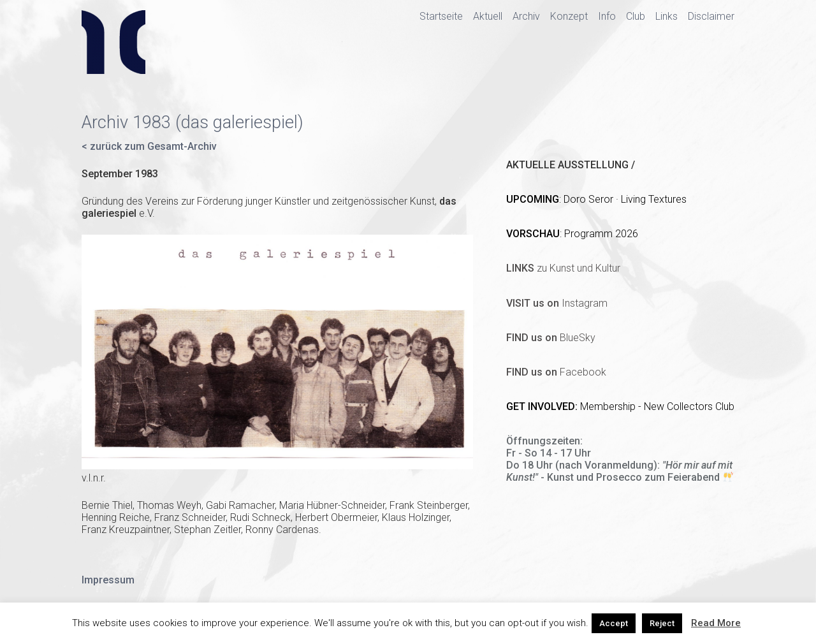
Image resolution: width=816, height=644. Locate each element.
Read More (716, 623)
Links (667, 16)
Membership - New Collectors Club (657, 406)
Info (607, 16)
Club (636, 16)
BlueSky (551, 338)
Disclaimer (711, 16)
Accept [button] (614, 623)
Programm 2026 (601, 234)
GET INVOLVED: (543, 406)
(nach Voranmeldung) (606, 465)
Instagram (557, 303)
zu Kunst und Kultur (563, 268)
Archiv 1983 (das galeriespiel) (193, 122)
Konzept (569, 16)
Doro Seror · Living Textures (625, 199)
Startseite (441, 16)
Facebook (556, 372)
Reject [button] (662, 623)
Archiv (526, 16)
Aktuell (488, 16)
